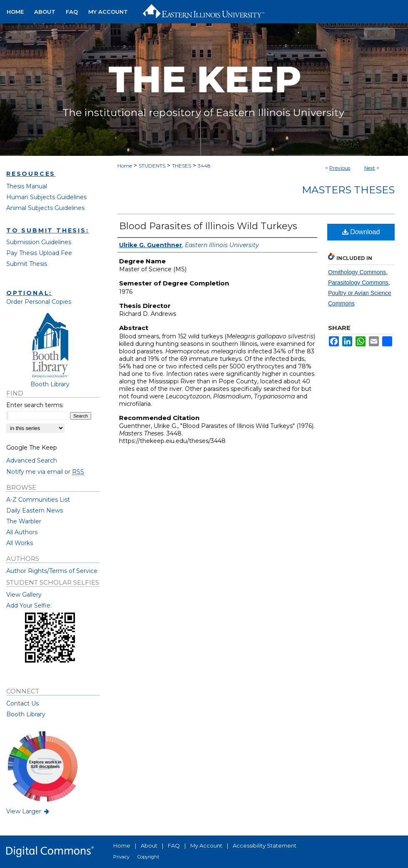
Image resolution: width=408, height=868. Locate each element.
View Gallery (24, 595)
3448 (204, 166)
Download (361, 232)
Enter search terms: (35, 405)
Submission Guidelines (39, 242)
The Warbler (24, 521)
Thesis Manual (27, 186)
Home (125, 166)
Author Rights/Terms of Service (52, 571)
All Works (20, 543)
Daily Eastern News (35, 510)
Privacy (121, 857)
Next (370, 168)
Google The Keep (32, 448)
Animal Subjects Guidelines (45, 208)
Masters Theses (348, 190)
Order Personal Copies (39, 302)
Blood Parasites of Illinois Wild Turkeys (208, 226)
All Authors (22, 532)
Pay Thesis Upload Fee (39, 253)
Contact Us (22, 703)
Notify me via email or (45, 472)
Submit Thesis (27, 264)
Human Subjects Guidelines (46, 197)
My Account (206, 845)
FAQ (174, 845)
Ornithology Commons (357, 272)
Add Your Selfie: (29, 605)
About (149, 845)
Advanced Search (32, 460)
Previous (340, 168)
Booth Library (26, 714)
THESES (182, 166)
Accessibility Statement (265, 845)
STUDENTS (152, 166)
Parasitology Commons (358, 283)
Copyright (148, 857)
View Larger (28, 811)
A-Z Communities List (38, 500)
